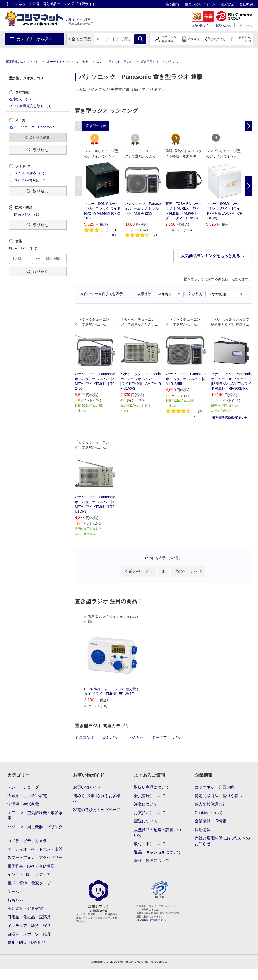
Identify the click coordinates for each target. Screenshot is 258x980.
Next (248, 186)
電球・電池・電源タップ (29, 883)
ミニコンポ (85, 737)
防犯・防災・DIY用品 (26, 942)
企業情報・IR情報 (210, 821)
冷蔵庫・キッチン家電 (27, 796)
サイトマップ (245, 25)
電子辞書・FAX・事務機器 (31, 866)
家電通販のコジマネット (22, 62)
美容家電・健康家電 (25, 909)
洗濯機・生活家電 (23, 804)
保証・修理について (152, 861)
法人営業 (227, 4)
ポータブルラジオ (167, 737)
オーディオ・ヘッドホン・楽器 (68, 62)
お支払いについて (150, 813)
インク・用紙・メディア (29, 875)
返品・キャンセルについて (158, 852)
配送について (146, 821)
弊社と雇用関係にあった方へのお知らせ (222, 841)
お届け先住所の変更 (78, 20)
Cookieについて (209, 813)
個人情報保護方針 (210, 804)
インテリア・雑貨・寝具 (29, 926)
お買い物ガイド (201, 25)
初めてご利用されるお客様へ (97, 798)
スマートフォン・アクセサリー (35, 858)
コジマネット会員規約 (214, 787)
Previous (79, 186)
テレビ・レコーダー (25, 787)
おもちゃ (15, 900)
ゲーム (13, 892)
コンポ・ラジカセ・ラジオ (114, 62)
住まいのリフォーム (200, 4)
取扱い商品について (152, 787)
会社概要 (246, 4)
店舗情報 (173, 4)
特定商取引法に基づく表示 (218, 796)
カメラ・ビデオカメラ (27, 841)
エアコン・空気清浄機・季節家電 (35, 815)
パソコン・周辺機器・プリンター (35, 829)
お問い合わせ (224, 25)
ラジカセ (136, 737)
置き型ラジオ (150, 62)
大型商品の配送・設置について (158, 832)
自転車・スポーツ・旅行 (29, 934)
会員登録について (150, 796)
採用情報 (203, 830)
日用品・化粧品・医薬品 (29, 917)
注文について (146, 804)
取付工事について (150, 844)
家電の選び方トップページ (97, 810)
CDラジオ (111, 737)
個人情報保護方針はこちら (151, 920)
